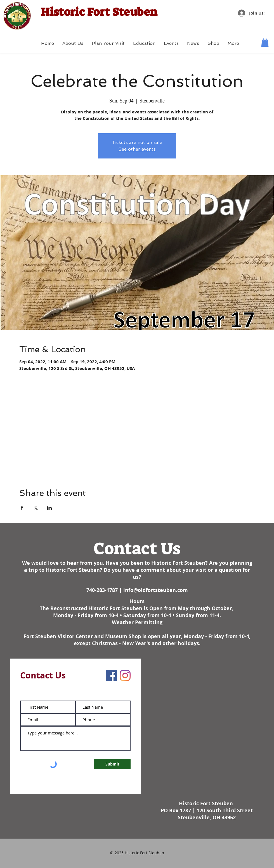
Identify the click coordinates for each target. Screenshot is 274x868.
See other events (137, 149)
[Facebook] (111, 676)
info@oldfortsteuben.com (156, 590)
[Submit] (112, 764)
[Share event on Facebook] (22, 508)
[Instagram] (125, 676)
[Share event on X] (36, 508)
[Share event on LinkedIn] (49, 508)
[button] (265, 42)
